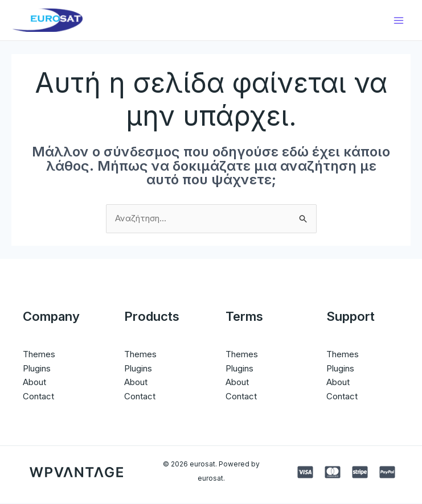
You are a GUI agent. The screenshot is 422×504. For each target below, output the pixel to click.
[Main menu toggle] (399, 21)
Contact (38, 397)
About (34, 383)
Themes (39, 355)
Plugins (37, 369)
